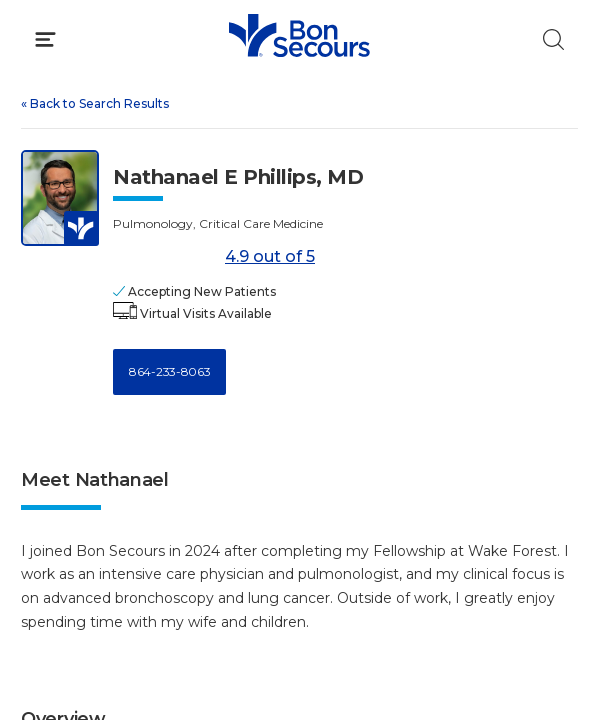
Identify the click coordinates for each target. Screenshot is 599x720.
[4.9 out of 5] (165, 257)
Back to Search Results (95, 103)
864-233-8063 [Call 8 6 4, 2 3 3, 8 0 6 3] (169, 371)
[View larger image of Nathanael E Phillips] (60, 198)
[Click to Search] (553, 39)
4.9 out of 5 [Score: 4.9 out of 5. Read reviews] (214, 257)
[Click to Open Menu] (45, 39)
